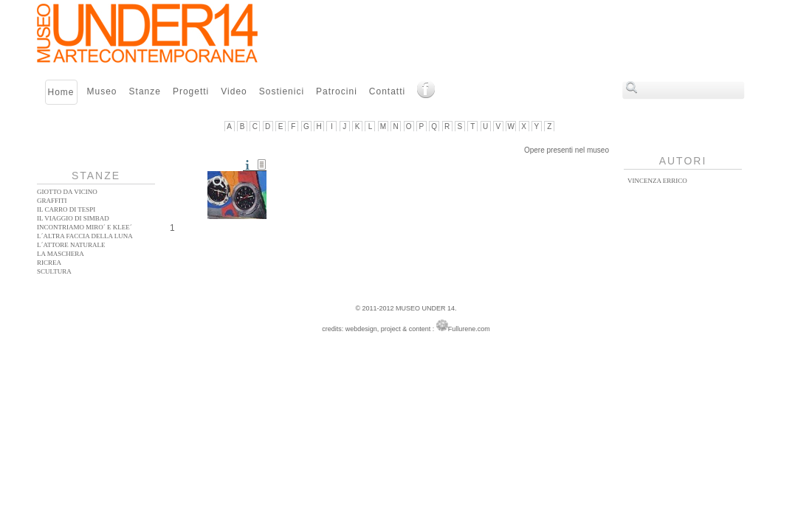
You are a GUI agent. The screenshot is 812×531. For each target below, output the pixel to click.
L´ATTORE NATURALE (71, 245)
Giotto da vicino (67, 192)
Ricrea (49, 263)
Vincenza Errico (657, 181)
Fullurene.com (463, 329)
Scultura (54, 271)
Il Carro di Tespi (66, 209)
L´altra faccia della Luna (85, 236)
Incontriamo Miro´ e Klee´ (85, 227)
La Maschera (61, 254)
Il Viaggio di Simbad (73, 218)
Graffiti (52, 201)
